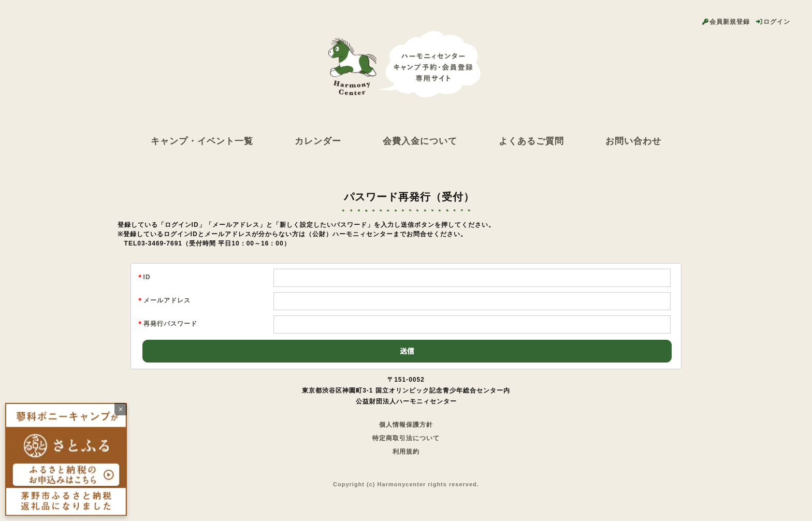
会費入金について (420, 141)
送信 (407, 351)
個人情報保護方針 (406, 425)
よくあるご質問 (531, 141)
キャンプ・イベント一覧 (202, 141)
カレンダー (318, 141)
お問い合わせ (633, 141)
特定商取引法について (406, 438)
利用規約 (406, 452)
